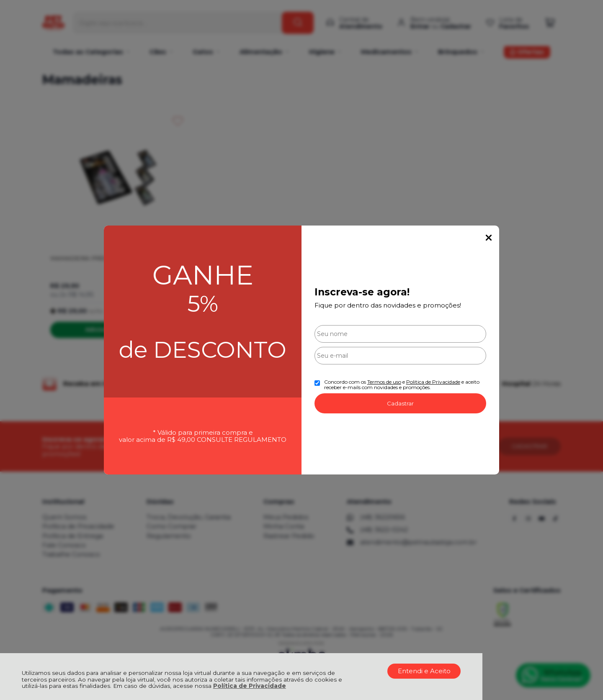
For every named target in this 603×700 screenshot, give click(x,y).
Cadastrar (400, 403)
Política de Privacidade (250, 686)
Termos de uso (384, 382)
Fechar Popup (489, 238)
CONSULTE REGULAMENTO (242, 440)
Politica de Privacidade (433, 382)
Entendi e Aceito (424, 671)
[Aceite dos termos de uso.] (317, 383)
